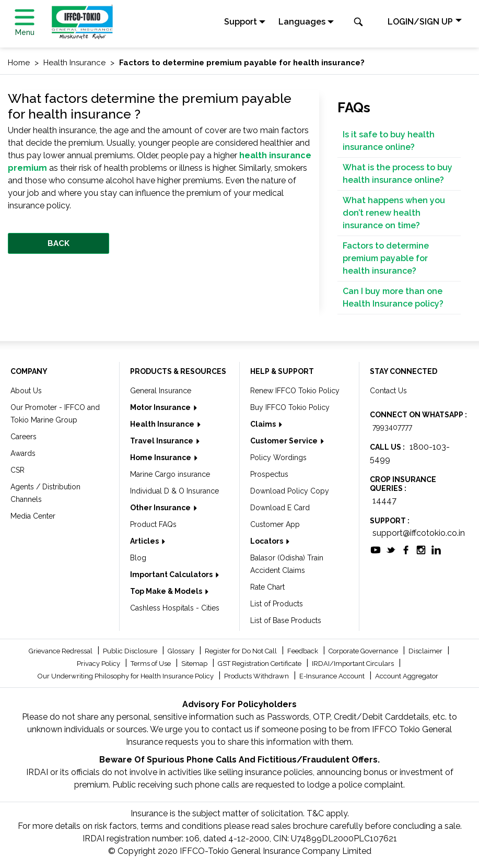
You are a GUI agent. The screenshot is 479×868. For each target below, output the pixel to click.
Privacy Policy (99, 664)
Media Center (33, 516)
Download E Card (280, 508)
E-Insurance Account (333, 676)
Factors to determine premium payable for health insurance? (386, 258)
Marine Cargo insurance (170, 474)
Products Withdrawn (257, 676)
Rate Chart (267, 587)
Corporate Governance (364, 651)
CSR (17, 470)
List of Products (277, 604)
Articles (145, 541)
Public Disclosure (131, 651)
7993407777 (392, 427)
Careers (24, 437)
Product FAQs (153, 524)
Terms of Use (151, 664)
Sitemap (195, 664)
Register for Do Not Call (242, 651)
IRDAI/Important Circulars (354, 664)
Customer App (275, 524)
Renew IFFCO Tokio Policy (295, 391)
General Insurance (161, 391)
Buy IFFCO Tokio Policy (290, 407)
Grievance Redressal (61, 651)
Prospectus (269, 474)
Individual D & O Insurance (174, 491)
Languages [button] (302, 22)
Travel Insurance (162, 441)
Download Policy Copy (290, 491)
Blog (138, 558)
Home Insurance (161, 458)
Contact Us (388, 391)
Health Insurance (163, 424)
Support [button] (241, 22)
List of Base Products (286, 620)
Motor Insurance (161, 407)
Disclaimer (426, 651)
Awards (23, 453)
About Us (26, 391)
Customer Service (285, 441)
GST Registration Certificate (260, 664)
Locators (267, 541)
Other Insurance (161, 508)
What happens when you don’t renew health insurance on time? (394, 213)
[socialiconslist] (376, 550)
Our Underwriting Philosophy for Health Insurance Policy (126, 676)
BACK (59, 243)
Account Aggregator (407, 676)
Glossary (182, 651)
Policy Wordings (278, 458)
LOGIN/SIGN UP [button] (420, 22)
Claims (264, 424)
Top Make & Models (167, 591)
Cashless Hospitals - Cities (175, 608)
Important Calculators (172, 574)
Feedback (303, 651)
